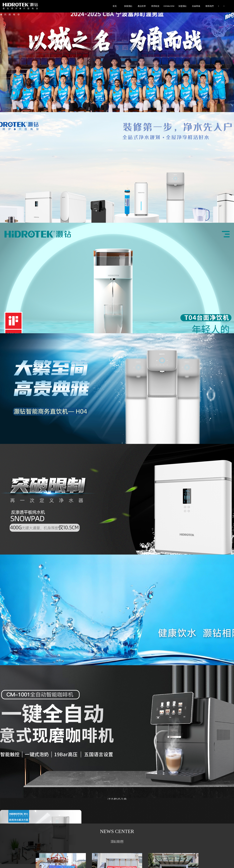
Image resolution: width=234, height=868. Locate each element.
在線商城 (196, 6)
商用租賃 (155, 6)
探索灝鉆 (128, 6)
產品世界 (142, 6)
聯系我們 (210, 6)
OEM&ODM (169, 6)
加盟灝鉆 (182, 6)
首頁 (115, 6)
